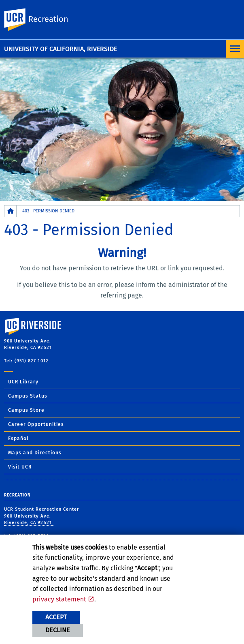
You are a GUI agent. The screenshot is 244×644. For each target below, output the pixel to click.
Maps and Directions (35, 453)
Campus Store (26, 410)
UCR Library (23, 382)
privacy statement (59, 599)
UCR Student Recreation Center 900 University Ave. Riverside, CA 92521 (41, 516)
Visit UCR (20, 467)
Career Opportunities (36, 424)
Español (18, 439)
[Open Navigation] (235, 49)
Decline (58, 630)
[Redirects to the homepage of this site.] (11, 211)
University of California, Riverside (60, 49)
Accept (56, 617)
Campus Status (28, 396)
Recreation (48, 19)
